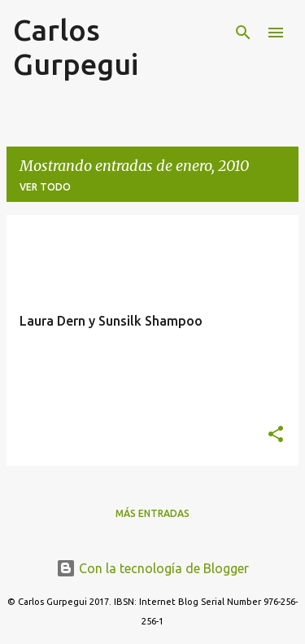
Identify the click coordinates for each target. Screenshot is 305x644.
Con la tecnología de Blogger (152, 568)
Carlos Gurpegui (76, 47)
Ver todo (45, 187)
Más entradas (152, 513)
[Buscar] (243, 33)
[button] (276, 435)
